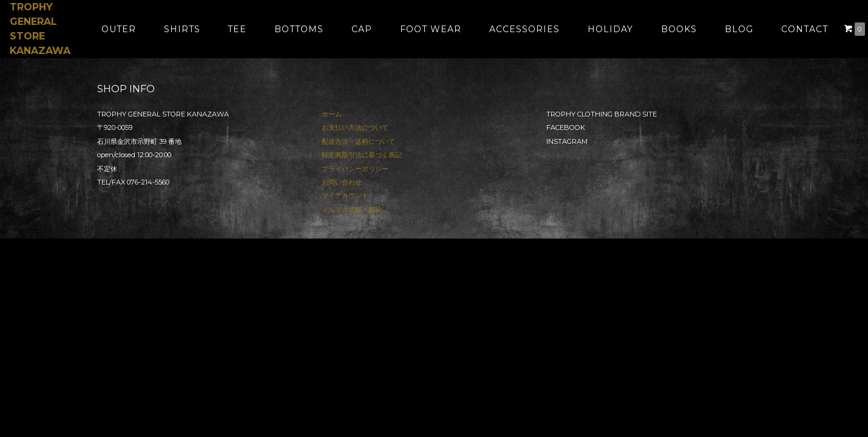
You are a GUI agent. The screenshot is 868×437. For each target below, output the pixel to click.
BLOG (739, 29)
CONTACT (805, 29)
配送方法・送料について (358, 141)
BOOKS (679, 29)
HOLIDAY (610, 29)
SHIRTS (182, 29)
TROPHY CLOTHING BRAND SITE (602, 114)
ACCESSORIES (524, 29)
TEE (237, 29)
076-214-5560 (148, 182)
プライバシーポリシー (355, 169)
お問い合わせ (342, 182)
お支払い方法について (355, 127)
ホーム (332, 114)
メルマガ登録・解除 (352, 209)
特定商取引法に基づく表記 (362, 155)
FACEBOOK (566, 127)
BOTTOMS (299, 29)
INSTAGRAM (567, 141)
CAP (362, 29)
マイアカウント (345, 195)
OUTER (119, 29)
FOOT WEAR (431, 29)
